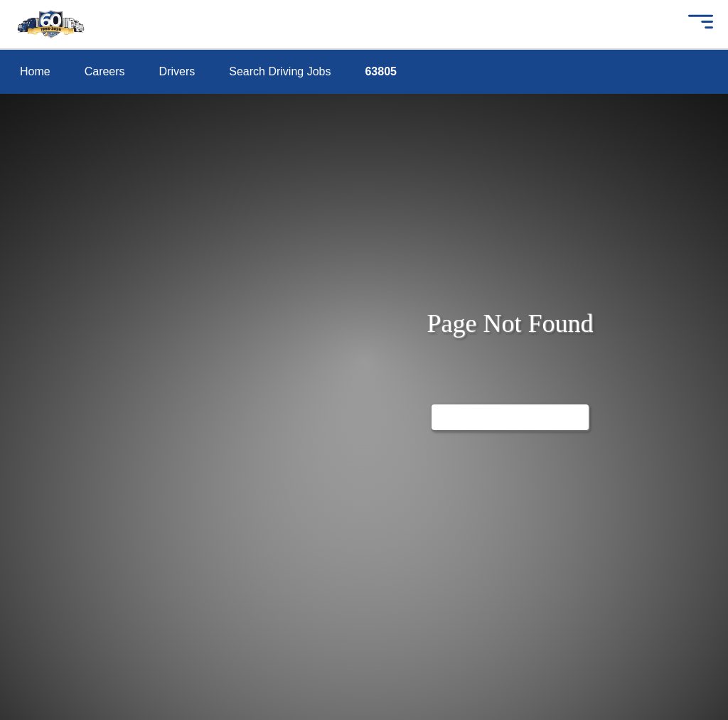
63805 (33, 209)
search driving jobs (68, 174)
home (32, 71)
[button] (700, 24)
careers (37, 106)
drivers (35, 140)
